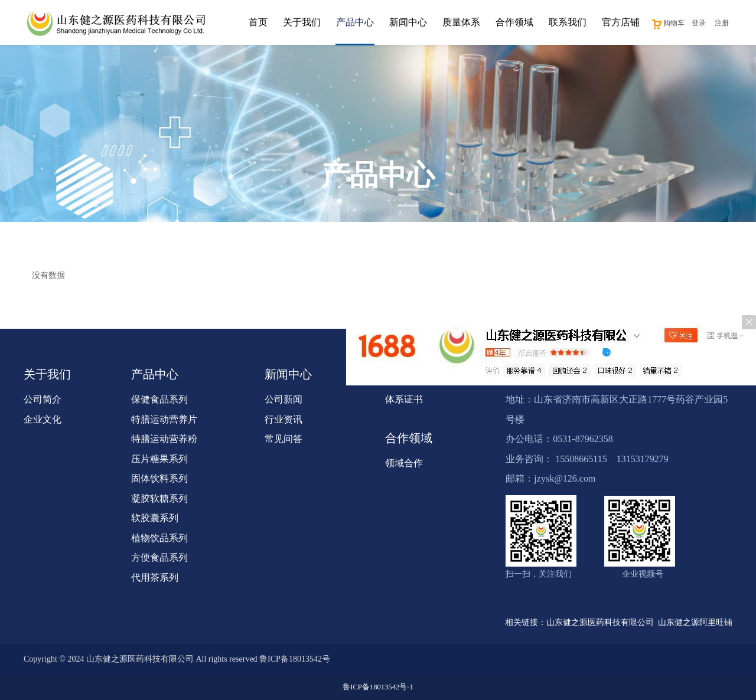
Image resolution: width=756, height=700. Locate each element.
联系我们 (568, 22)
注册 (722, 23)
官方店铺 (621, 22)
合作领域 (514, 22)
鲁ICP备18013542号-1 (378, 687)
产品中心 (355, 22)
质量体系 (461, 22)
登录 (699, 23)
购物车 (668, 23)
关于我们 (302, 22)
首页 (258, 22)
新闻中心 (408, 22)
